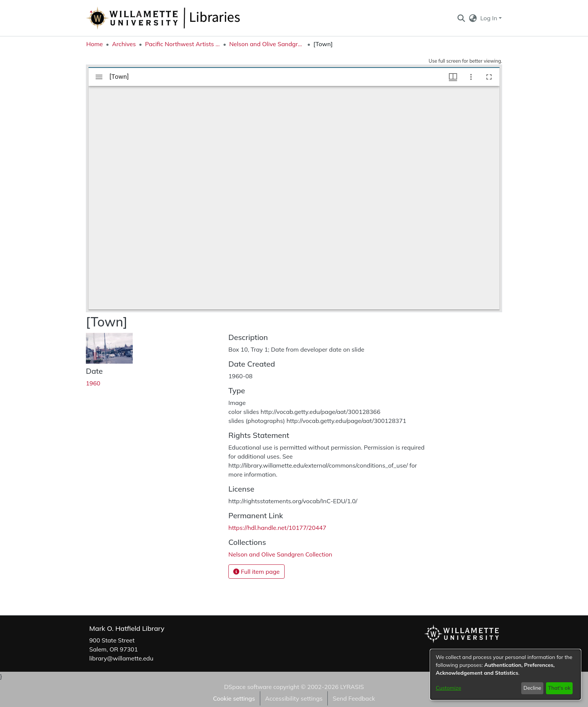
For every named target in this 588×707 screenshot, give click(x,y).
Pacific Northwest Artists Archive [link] (183, 44)
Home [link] (94, 44)
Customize (448, 688)
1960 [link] (93, 383)
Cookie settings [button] (234, 698)
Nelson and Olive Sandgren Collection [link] (267, 44)
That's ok (559, 688)
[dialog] (505, 675)
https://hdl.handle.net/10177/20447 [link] (277, 528)
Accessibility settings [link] (294, 698)
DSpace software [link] (248, 687)
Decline (532, 688)
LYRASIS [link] (352, 687)
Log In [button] (490, 18)
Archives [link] (124, 44)
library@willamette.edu (121, 658)
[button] (461, 18)
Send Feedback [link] (354, 698)
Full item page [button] (256, 572)
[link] (280, 554)
